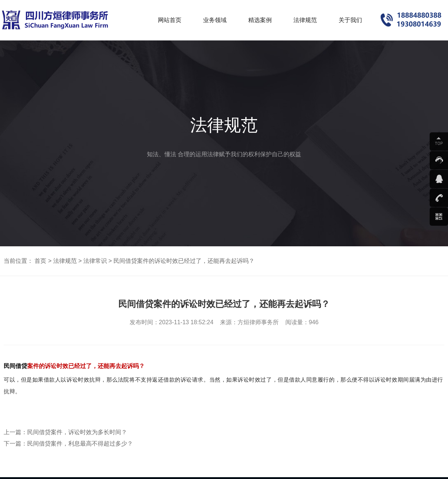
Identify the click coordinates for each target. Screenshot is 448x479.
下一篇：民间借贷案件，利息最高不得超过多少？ (68, 444)
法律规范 (65, 261)
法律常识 (95, 261)
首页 (40, 261)
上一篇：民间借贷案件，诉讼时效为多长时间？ (65, 432)
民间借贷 (15, 366)
